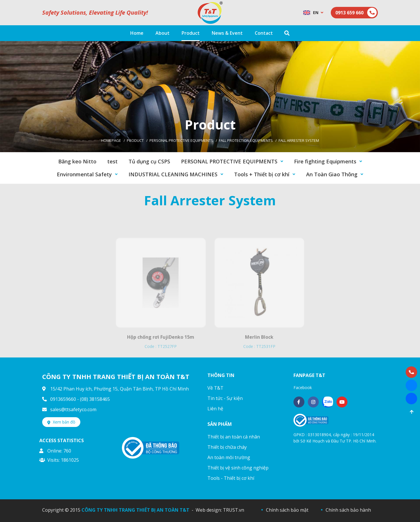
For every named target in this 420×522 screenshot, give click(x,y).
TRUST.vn (234, 510)
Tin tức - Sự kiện (225, 398)
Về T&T (215, 388)
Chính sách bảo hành (348, 510)
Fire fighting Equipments (325, 161)
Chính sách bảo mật (287, 510)
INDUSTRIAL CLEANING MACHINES (173, 174)
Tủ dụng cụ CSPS (149, 161)
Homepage (111, 140)
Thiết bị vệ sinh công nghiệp (238, 468)
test (112, 161)
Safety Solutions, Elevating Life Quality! (95, 12)
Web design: (209, 510)
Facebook (303, 387)
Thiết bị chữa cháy (227, 447)
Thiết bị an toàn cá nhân (234, 437)
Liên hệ (215, 409)
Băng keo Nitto (77, 161)
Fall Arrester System (299, 140)
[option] (210, 97)
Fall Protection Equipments (246, 140)
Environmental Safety (84, 174)
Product (135, 140)
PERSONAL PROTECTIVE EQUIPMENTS (181, 140)
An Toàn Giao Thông (332, 174)
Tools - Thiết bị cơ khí (231, 478)
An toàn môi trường (229, 457)
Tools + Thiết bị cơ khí (262, 174)
